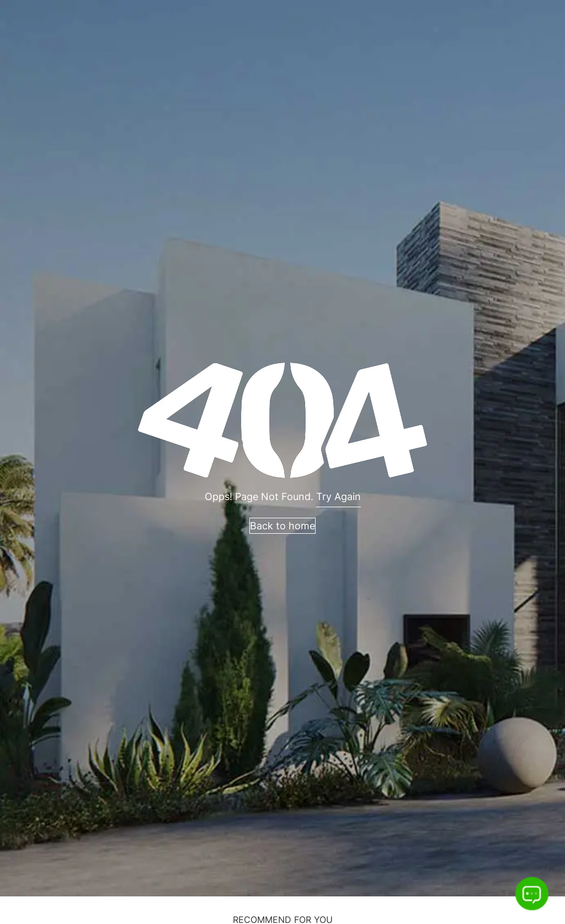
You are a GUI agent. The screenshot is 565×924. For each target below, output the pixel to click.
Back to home (282, 526)
